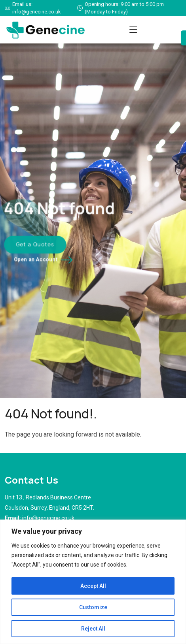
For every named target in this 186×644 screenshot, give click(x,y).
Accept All (93, 586)
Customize (93, 607)
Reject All (93, 629)
